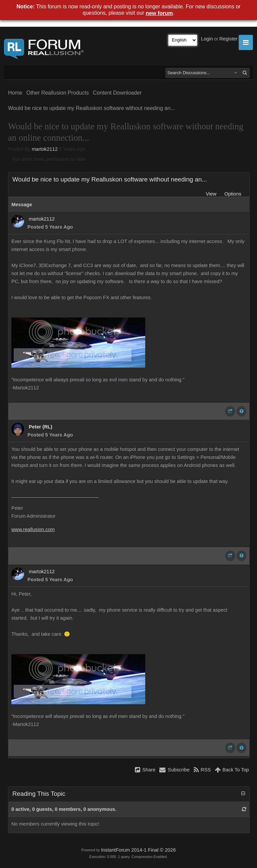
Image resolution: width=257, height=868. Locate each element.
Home (15, 93)
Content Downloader (117, 93)
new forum (159, 13)
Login (207, 39)
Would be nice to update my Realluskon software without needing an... (92, 108)
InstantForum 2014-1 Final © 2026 (138, 850)
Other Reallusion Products (58, 93)
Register (228, 39)
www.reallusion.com (33, 529)
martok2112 (45, 149)
